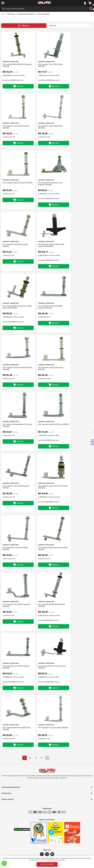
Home (3, 14)
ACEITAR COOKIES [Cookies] (47, 864)
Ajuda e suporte (7, 799)
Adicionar (18, 86)
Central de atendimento (11, 787)
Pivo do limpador (44, 14)
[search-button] (91, 9)
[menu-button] (3, 3)
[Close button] (93, 5)
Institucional (6, 793)
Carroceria (11, 14)
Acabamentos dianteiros (26, 14)
